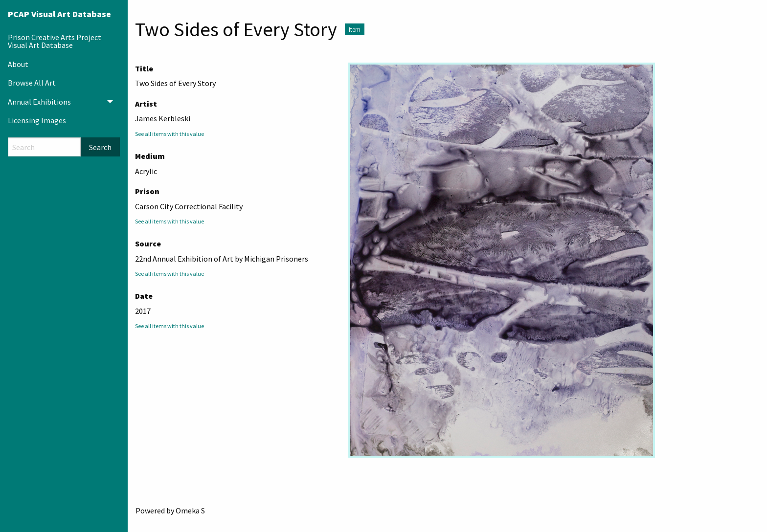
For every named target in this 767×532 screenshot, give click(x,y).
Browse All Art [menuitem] (32, 83)
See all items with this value (169, 134)
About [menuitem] (18, 64)
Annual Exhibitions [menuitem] (39, 102)
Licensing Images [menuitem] (37, 120)
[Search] (44, 147)
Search (100, 147)
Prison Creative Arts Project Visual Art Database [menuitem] (55, 41)
